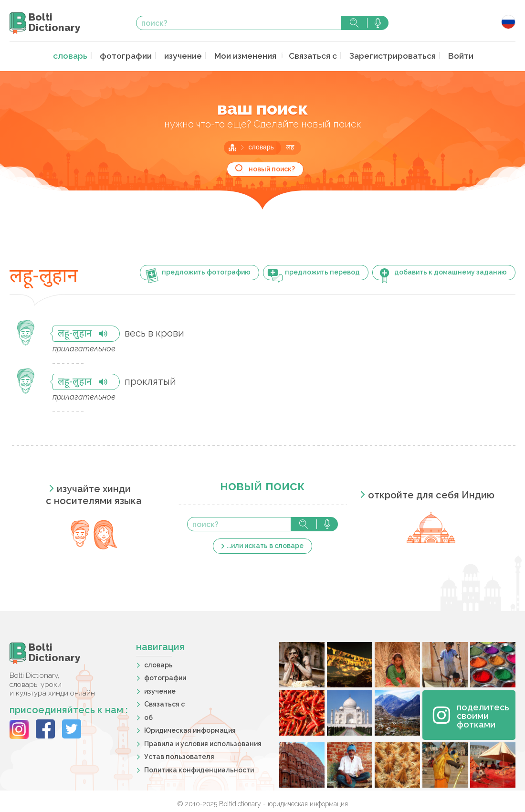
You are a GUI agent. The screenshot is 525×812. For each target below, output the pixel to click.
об (148, 717)
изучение (186, 56)
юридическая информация (308, 803)
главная (232, 147)
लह (290, 147)
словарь (79, 56)
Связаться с (311, 56)
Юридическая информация (190, 729)
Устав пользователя (179, 756)
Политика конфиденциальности (199, 769)
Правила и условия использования (203, 743)
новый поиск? (272, 168)
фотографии (131, 56)
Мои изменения (246, 56)
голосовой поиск (378, 23)
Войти (451, 56)
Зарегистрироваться (387, 56)
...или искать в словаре (265, 545)
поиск (354, 23)
